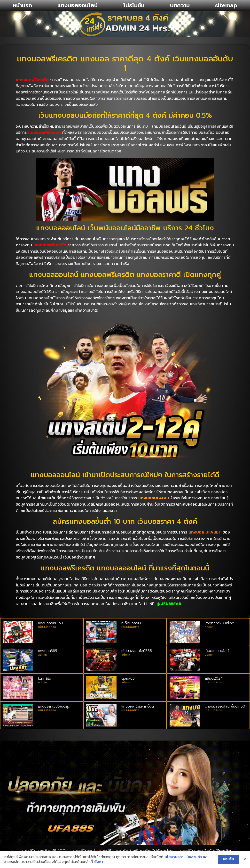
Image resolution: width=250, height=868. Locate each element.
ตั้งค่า (98, 862)
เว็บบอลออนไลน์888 (137, 651)
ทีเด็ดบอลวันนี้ (132, 623)
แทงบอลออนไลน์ (78, 5)
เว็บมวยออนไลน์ (217, 651)
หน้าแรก (22, 5)
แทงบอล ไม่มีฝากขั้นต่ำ (138, 706)
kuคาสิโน (45, 678)
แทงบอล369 (48, 651)
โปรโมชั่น (134, 5)
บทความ (180, 5)
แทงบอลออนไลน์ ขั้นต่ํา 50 (225, 706)
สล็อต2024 (214, 678)
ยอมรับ (229, 859)
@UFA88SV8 (169, 604)
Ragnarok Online (219, 623)
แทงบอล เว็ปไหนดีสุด (54, 706)
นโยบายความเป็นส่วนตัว (183, 857)
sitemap (226, 5)
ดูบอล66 (128, 678)
